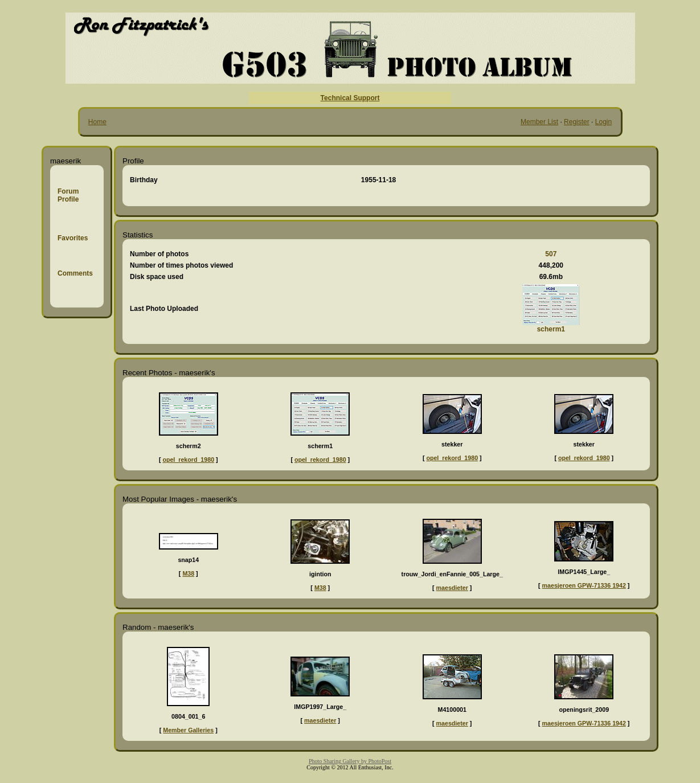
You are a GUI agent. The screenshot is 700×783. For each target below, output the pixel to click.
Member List (539, 122)
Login (603, 122)
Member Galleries (188, 730)
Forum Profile (68, 195)
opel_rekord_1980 (188, 460)
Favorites (73, 238)
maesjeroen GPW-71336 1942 (584, 585)
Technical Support (350, 98)
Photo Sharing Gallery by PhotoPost (350, 761)
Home (97, 122)
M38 (188, 573)
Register (577, 122)
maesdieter (452, 588)
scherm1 (551, 329)
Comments (75, 273)
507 (551, 254)
